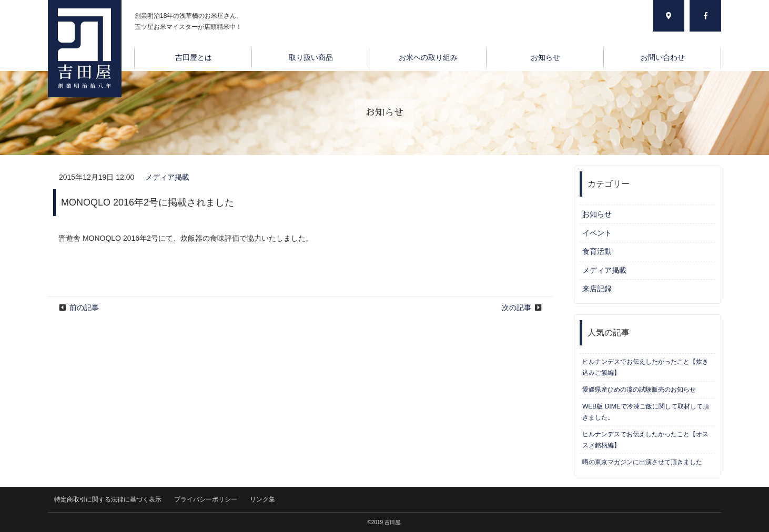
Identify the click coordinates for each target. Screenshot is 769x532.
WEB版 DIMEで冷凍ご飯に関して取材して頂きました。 (646, 412)
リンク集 (262, 499)
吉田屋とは (194, 57)
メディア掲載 (167, 177)
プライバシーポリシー (206, 499)
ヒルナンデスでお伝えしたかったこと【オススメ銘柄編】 (645, 440)
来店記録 (597, 289)
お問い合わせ (663, 57)
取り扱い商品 (311, 57)
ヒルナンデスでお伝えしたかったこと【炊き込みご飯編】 (645, 367)
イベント (597, 233)
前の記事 (84, 308)
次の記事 (517, 308)
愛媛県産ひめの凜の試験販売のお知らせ (639, 390)
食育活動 (597, 251)
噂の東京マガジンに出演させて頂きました (642, 462)
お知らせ (545, 57)
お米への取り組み (428, 57)
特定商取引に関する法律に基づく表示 (108, 499)
